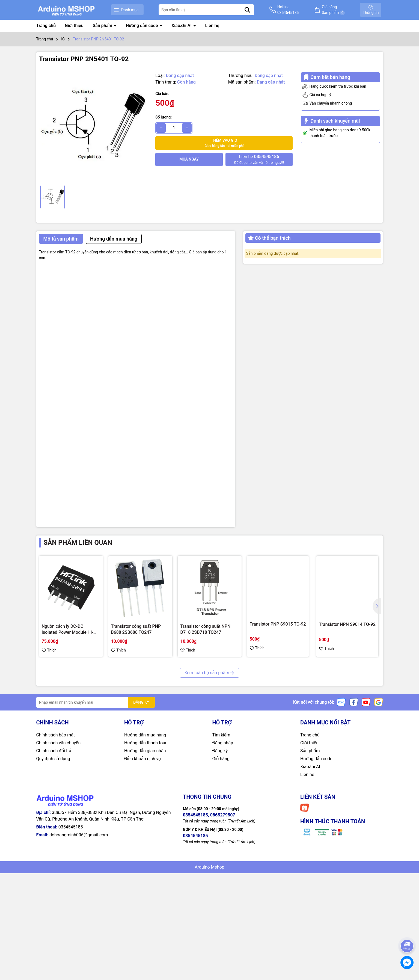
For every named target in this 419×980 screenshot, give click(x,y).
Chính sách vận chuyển (59, 743)
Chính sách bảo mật (56, 735)
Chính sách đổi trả (54, 751)
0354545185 (71, 827)
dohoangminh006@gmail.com (79, 835)
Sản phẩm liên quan (78, 543)
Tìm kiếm (221, 735)
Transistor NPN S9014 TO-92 (347, 624)
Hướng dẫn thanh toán (146, 743)
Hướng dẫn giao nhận (145, 751)
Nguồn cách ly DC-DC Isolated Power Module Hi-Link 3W (68, 630)
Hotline (288, 10)
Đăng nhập (223, 743)
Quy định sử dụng (53, 759)
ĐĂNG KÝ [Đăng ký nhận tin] (141, 702)
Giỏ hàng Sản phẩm (333, 10)
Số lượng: (164, 117)
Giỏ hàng (221, 759)
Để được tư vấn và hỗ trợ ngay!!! (259, 159)
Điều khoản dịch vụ (142, 759)
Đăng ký (220, 751)
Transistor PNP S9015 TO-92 (278, 624)
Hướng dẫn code (142, 26)
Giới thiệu (74, 26)
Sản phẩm (103, 26)
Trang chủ (46, 26)
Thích (49, 650)
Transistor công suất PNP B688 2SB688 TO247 (136, 629)
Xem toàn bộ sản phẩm (209, 673)
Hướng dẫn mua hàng (145, 735)
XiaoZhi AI (182, 26)
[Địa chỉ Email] (96, 702)
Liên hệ (212, 26)
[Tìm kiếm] (247, 10)
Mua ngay (189, 159)
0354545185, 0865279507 (209, 815)
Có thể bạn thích (269, 238)
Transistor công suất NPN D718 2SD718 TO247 (206, 629)
